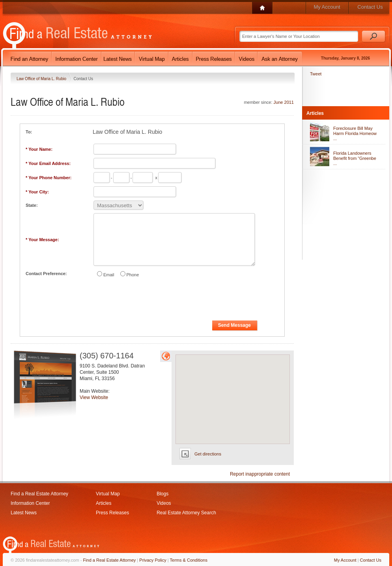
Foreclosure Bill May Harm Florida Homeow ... (355, 133)
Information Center (30, 503)
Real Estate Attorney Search (186, 513)
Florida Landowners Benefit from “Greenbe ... (355, 158)
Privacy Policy (153, 560)
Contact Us (370, 7)
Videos (164, 503)
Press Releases (112, 513)
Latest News (24, 513)
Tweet (316, 74)
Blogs (162, 494)
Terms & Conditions (189, 560)
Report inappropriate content (260, 474)
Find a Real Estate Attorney (39, 494)
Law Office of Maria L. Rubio (42, 79)
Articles (104, 503)
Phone (133, 275)
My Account (327, 7)
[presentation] (153, 300)
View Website (94, 397)
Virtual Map (108, 494)
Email (109, 275)
